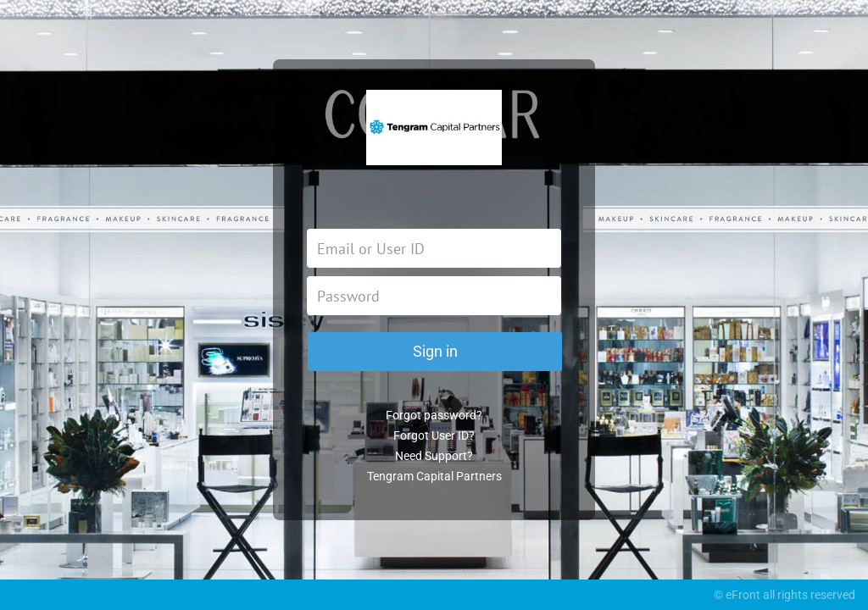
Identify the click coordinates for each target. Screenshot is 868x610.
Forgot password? (434, 415)
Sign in (435, 351)
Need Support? (434, 456)
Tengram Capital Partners (434, 476)
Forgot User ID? (434, 435)
